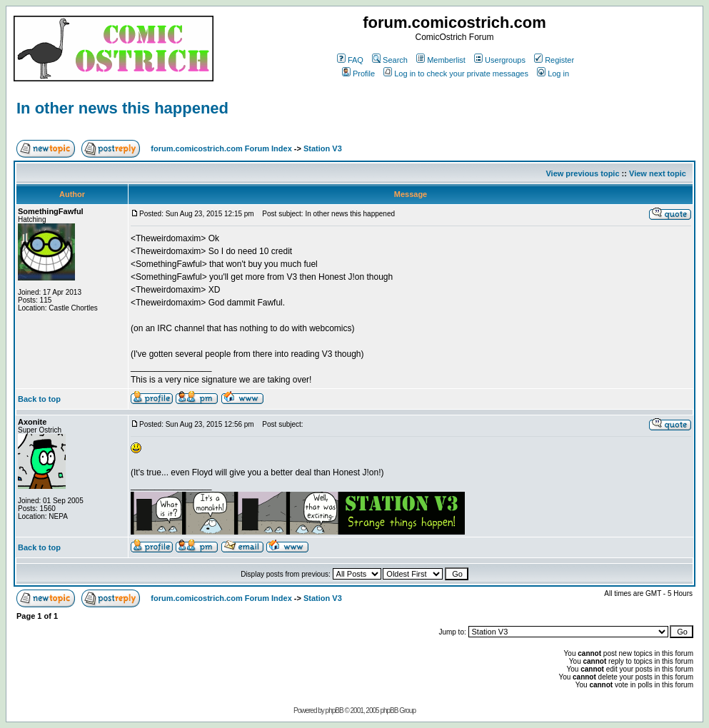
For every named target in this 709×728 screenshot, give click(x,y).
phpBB (335, 711)
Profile (358, 74)
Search (390, 60)
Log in (553, 74)
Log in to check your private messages (456, 74)
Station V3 (323, 148)
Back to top (39, 399)
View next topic (658, 173)
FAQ (350, 60)
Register (554, 60)
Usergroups (500, 60)
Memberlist (441, 60)
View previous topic (582, 173)
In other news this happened (122, 108)
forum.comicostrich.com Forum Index (221, 148)
